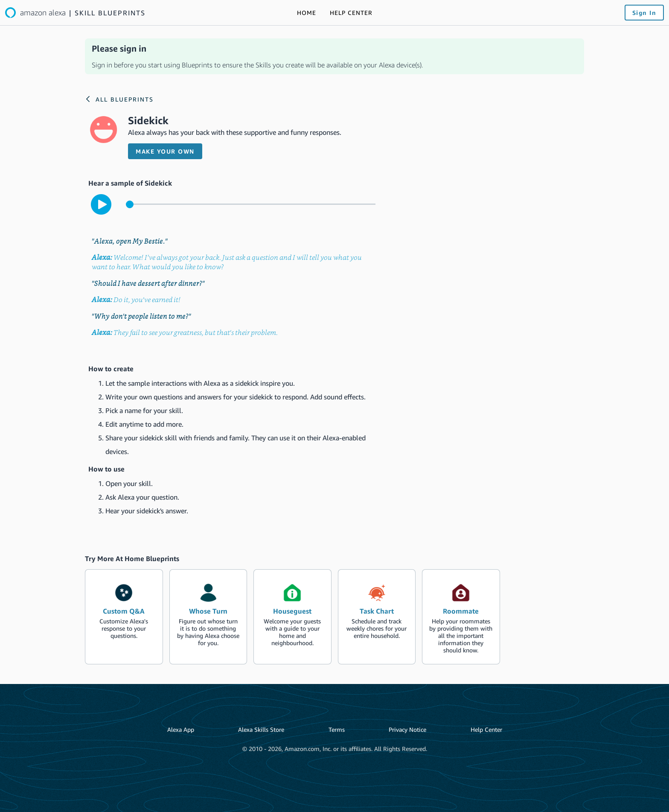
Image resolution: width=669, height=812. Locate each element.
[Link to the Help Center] (351, 13)
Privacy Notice (407, 729)
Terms (337, 729)
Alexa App (181, 729)
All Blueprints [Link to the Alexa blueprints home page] (125, 99)
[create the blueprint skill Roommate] (461, 617)
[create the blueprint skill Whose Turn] (208, 617)
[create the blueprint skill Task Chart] (377, 617)
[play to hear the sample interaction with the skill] (101, 204)
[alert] (334, 56)
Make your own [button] (165, 151)
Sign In (644, 13)
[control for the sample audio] (251, 204)
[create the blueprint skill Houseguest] (292, 617)
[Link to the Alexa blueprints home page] (75, 13)
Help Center (486, 729)
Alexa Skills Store (261, 729)
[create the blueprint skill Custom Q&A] (124, 617)
